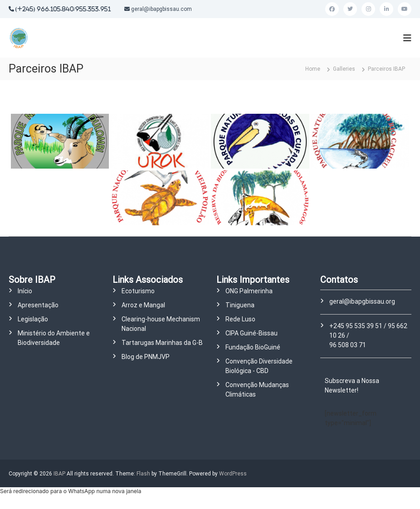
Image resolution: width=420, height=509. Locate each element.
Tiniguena (240, 305)
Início (25, 291)
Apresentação (38, 305)
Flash (143, 474)
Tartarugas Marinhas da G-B (162, 343)
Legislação (33, 319)
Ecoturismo (138, 291)
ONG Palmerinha (249, 291)
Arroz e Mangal (143, 305)
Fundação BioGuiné (253, 347)
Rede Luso (240, 319)
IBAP (59, 474)
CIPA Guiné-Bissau (252, 333)
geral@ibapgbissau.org (362, 301)
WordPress (233, 474)
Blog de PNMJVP (146, 357)
